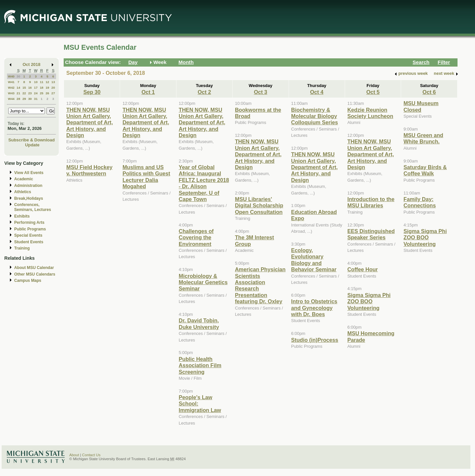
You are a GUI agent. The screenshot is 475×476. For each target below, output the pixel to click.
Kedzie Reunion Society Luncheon (370, 113)
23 (30, 93)
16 (30, 88)
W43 (11, 93)
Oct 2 (204, 92)
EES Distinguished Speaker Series (371, 234)
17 (36, 88)
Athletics (23, 192)
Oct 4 (317, 92)
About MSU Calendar (34, 268)
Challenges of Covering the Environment (196, 238)
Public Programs (30, 229)
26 (47, 93)
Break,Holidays (29, 198)
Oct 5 (373, 92)
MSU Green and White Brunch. (423, 138)
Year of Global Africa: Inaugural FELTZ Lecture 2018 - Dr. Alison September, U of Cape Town (204, 183)
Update (32, 145)
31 (36, 99)
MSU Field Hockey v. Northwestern (89, 170)
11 (42, 82)
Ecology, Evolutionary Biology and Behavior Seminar (314, 260)
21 (18, 93)
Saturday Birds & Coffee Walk (425, 170)
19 (47, 88)
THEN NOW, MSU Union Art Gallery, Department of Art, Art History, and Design (90, 123)
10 (36, 82)
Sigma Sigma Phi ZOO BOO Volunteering (369, 301)
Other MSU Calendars (35, 274)
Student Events (29, 242)
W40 (11, 76)
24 (36, 93)
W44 (11, 99)
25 (42, 93)
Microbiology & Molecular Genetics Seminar (203, 282)
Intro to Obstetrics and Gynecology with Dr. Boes (314, 308)
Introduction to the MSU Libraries (371, 202)
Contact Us (91, 455)
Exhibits (22, 216)
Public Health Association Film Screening (200, 365)
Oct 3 (261, 92)
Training (22, 248)
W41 (11, 82)
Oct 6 (429, 92)
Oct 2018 (32, 64)
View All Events (29, 173)
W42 (11, 88)
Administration (28, 186)
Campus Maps (28, 281)
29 (24, 99)
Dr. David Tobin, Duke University (199, 324)
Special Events (28, 235)
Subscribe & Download (32, 140)
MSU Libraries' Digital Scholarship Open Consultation (259, 206)
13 (53, 82)
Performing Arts (29, 223)
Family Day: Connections (420, 202)
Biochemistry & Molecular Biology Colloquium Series (315, 116)
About (74, 455)
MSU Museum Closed (421, 106)
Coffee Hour (363, 269)
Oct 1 (148, 92)
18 (42, 88)
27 (53, 93)
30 (18, 76)
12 (47, 82)
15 (24, 88)
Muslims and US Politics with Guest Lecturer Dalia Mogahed (146, 177)
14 (18, 88)
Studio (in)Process (315, 340)
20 (53, 88)
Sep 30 (92, 92)
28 (18, 99)
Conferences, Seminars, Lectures (33, 207)
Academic (24, 179)
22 (24, 93)
